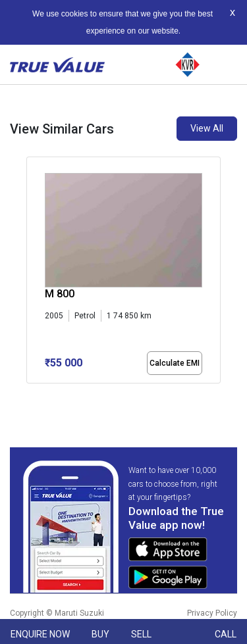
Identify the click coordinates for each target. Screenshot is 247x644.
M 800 (60, 294)
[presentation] (33, 272)
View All (207, 128)
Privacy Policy (212, 613)
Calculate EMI (175, 363)
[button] (30, 395)
